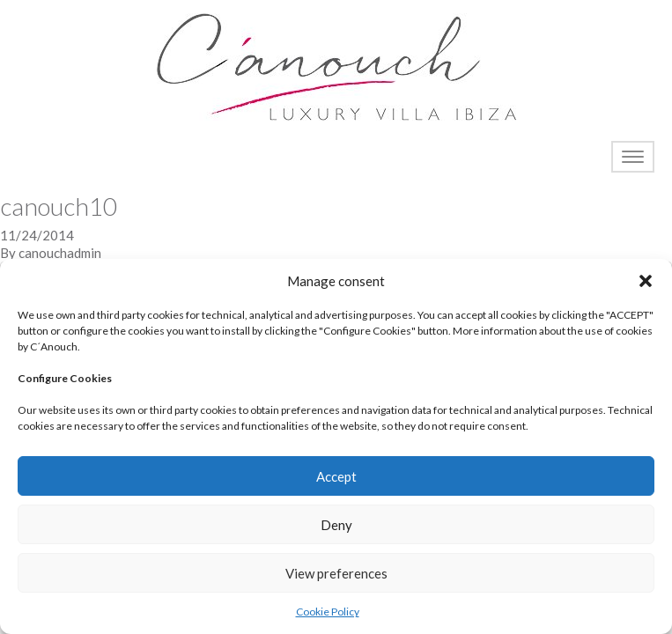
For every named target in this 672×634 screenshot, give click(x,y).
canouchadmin (60, 253)
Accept (336, 476)
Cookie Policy (328, 612)
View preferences (336, 573)
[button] (646, 281)
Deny (336, 525)
